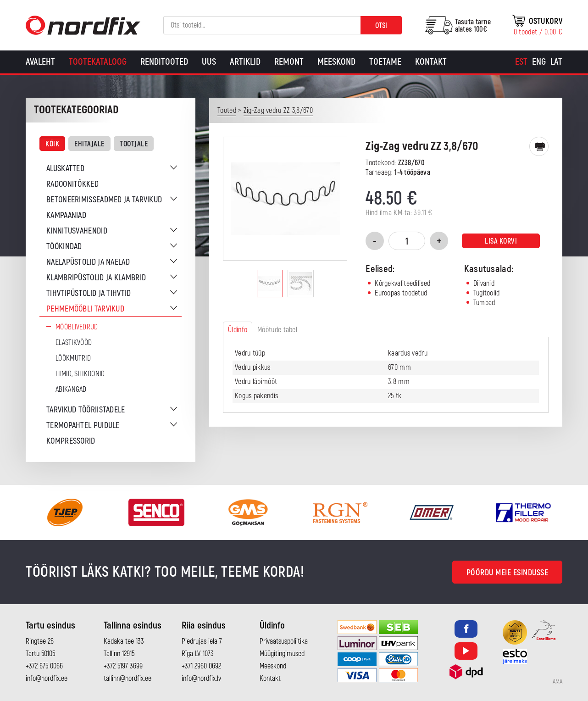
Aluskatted (65, 169)
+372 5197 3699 (123, 666)
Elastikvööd (74, 343)
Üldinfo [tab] (238, 330)
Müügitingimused (282, 654)
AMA (557, 682)
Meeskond (336, 62)
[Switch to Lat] (556, 62)
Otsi (381, 26)
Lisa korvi (501, 241)
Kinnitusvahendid (77, 231)
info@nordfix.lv (201, 679)
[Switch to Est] (521, 62)
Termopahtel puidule (83, 426)
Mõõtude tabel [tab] (277, 330)
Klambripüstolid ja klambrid (96, 278)
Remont (289, 62)
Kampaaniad (66, 215)
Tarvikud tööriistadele (86, 410)
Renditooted (164, 62)
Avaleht (40, 62)
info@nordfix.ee (47, 679)
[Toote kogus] (407, 241)
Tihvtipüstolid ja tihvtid (89, 293)
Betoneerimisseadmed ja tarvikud (104, 200)
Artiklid (245, 62)
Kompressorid (71, 441)
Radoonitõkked (72, 184)
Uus (209, 62)
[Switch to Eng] (539, 62)
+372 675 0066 (44, 666)
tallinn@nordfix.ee (128, 679)
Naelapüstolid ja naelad (88, 262)
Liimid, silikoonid (80, 374)
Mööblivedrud (77, 327)
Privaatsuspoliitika (284, 641)
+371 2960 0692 (201, 666)
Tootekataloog (98, 62)
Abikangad (71, 389)
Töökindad (64, 247)
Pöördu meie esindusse (508, 573)
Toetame (385, 62)
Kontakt (431, 62)
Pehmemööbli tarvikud (85, 309)
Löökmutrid (73, 358)
